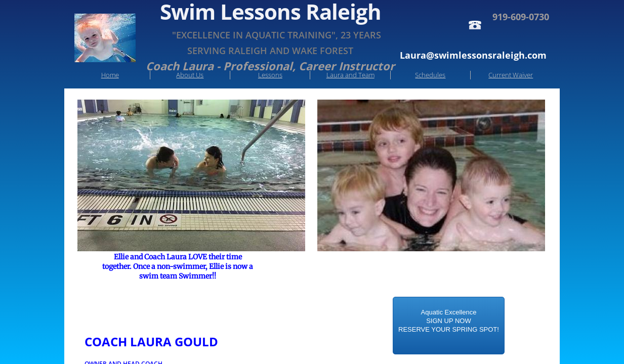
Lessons (270, 75)
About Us (190, 75)
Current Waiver (511, 75)
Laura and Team (350, 75)
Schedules (430, 75)
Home (110, 75)
